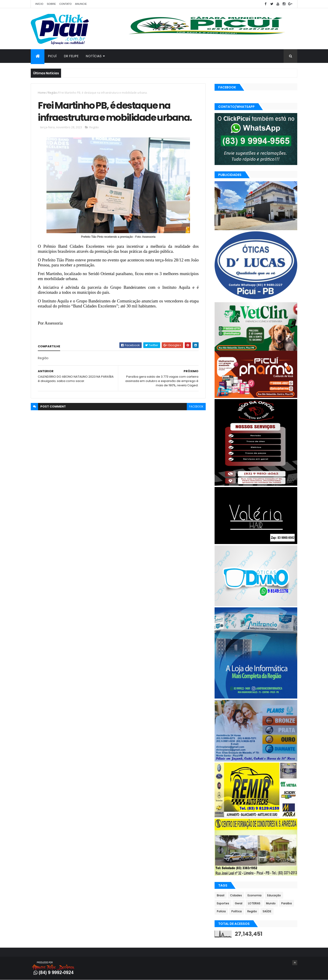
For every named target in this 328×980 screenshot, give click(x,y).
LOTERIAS (254, 903)
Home (42, 93)
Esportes (223, 903)
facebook (196, 406)
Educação (274, 895)
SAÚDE (267, 911)
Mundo (271, 903)
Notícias (94, 56)
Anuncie (81, 4)
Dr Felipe (71, 56)
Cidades (236, 895)
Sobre (51, 4)
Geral (239, 903)
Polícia (221, 911)
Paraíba (287, 903)
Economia (255, 895)
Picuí (52, 56)
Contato (65, 4)
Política (237, 911)
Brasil (221, 895)
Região (53, 93)
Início (39, 4)
